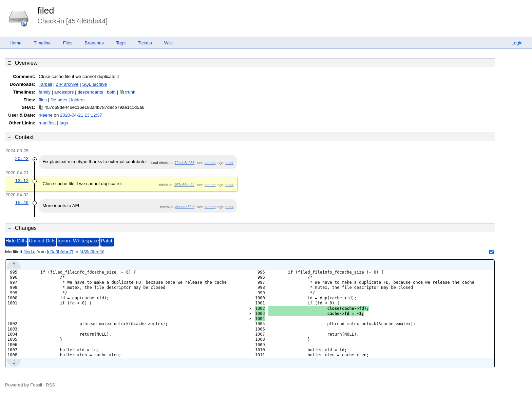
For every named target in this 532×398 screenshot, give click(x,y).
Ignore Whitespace (78, 241)
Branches (94, 43)
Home (16, 43)
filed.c (29, 252)
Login (517, 43)
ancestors (64, 92)
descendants (90, 92)
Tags (121, 43)
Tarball (45, 84)
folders (78, 100)
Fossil (36, 385)
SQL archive (94, 84)
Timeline (42, 43)
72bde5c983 (185, 163)
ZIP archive (67, 84)
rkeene (46, 115)
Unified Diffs (42, 241)
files (43, 100)
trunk (130, 92)
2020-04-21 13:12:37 (81, 115)
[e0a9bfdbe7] (60, 252)
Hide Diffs (16, 241)
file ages (59, 100)
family (45, 92)
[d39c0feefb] (92, 252)
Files (68, 43)
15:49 (22, 203)
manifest (47, 123)
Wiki (168, 43)
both (111, 92)
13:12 (22, 181)
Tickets (145, 43)
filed (46, 11)
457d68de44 (184, 185)
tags (64, 123)
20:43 (22, 159)
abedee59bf (185, 207)
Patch (107, 241)
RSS (50, 385)
